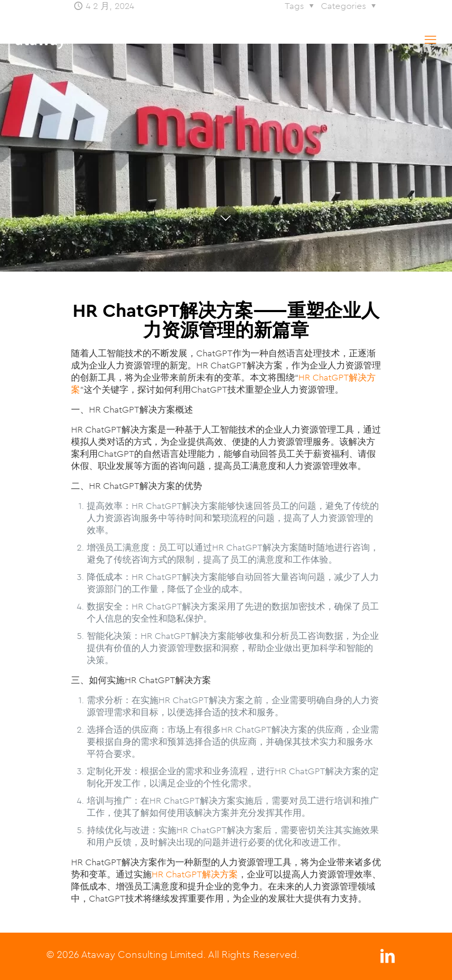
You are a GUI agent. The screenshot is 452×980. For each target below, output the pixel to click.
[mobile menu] (430, 39)
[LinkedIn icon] (388, 959)
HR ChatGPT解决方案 (195, 874)
